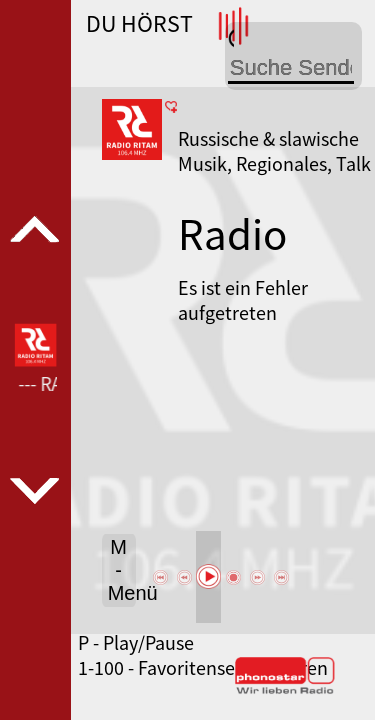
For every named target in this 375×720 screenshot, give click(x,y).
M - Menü (122, 570)
